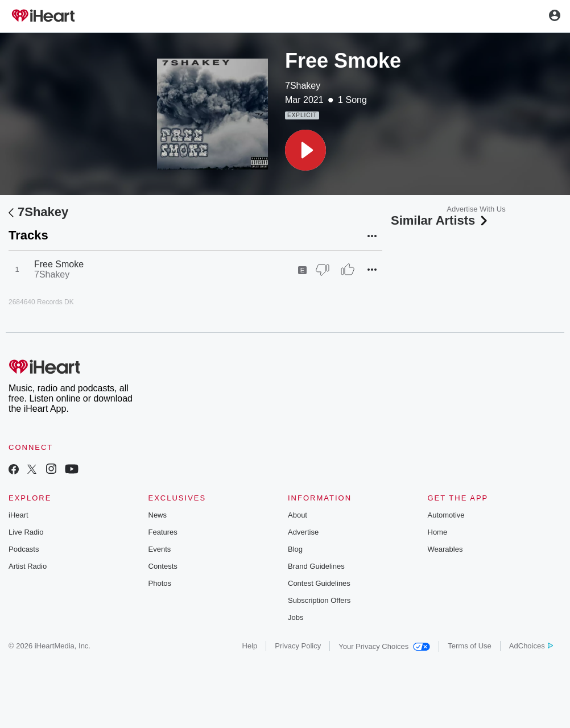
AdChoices (531, 646)
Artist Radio (28, 566)
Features (163, 532)
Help (250, 646)
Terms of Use (470, 646)
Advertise (303, 532)
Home (438, 532)
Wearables (445, 549)
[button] (305, 150)
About (298, 515)
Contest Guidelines (319, 583)
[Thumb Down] (323, 270)
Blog (295, 549)
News (158, 515)
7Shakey (303, 86)
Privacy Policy (298, 646)
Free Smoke (59, 264)
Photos (160, 583)
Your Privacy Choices (384, 646)
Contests (163, 566)
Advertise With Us (476, 209)
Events (160, 549)
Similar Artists (440, 220)
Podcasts (24, 549)
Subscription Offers (319, 600)
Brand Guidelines (316, 566)
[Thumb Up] (348, 270)
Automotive (446, 515)
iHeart (18, 515)
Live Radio (26, 532)
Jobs (296, 617)
